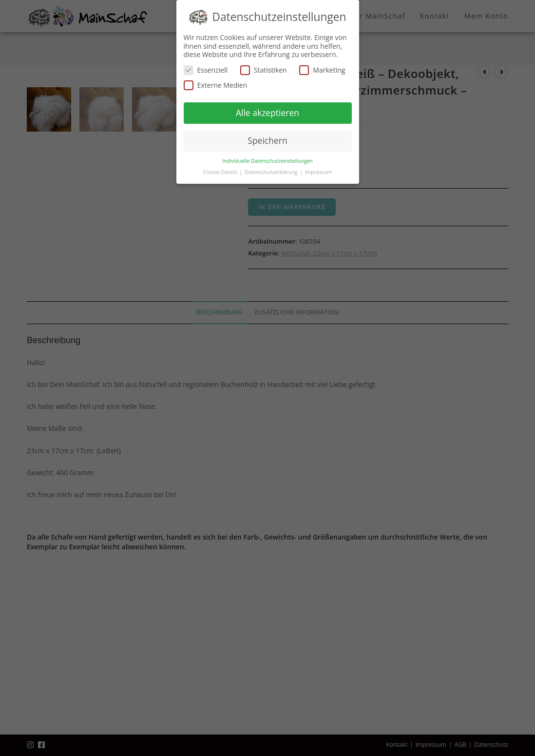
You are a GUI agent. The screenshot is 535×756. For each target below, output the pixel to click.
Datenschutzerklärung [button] (272, 172)
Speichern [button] (267, 140)
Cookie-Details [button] (221, 172)
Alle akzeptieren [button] (267, 113)
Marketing (322, 70)
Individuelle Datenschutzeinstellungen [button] (267, 161)
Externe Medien (216, 85)
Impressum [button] (318, 172)
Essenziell (206, 70)
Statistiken (264, 70)
